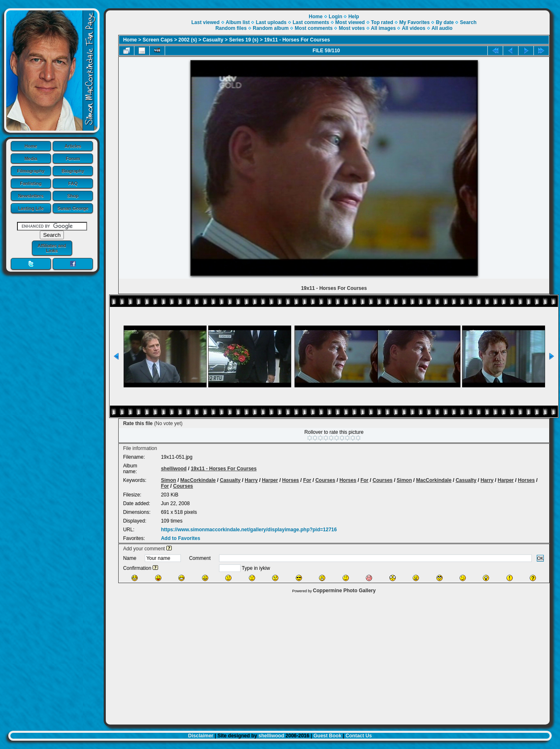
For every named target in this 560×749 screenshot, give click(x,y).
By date (445, 22)
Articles (73, 146)
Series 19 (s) (244, 40)
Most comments (314, 28)
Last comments (311, 22)
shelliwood (174, 469)
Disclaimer (201, 736)
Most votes (352, 28)
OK (541, 558)
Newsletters (31, 196)
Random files (231, 28)
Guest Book (327, 736)
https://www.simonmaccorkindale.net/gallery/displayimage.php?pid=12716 (249, 530)
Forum (73, 158)
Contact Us (359, 736)
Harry (251, 480)
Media (31, 158)
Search (468, 22)
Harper (270, 480)
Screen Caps (158, 40)
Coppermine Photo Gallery (344, 591)
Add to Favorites (181, 538)
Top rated (382, 22)
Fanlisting (31, 183)
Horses (291, 480)
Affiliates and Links (52, 248)
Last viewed (205, 22)
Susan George (73, 208)
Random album (271, 28)
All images (383, 28)
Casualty (213, 40)
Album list (238, 22)
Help (354, 17)
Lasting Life (31, 208)
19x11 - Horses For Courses (297, 40)
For (307, 480)
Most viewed (350, 22)
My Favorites (415, 22)
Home (31, 146)
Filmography (31, 171)
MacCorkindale (198, 480)
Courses (325, 480)
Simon (169, 480)
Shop (73, 196)
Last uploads (271, 22)
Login (335, 17)
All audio (442, 28)
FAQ (73, 183)
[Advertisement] (328, 657)
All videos (414, 28)
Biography (73, 171)
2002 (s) (188, 40)
